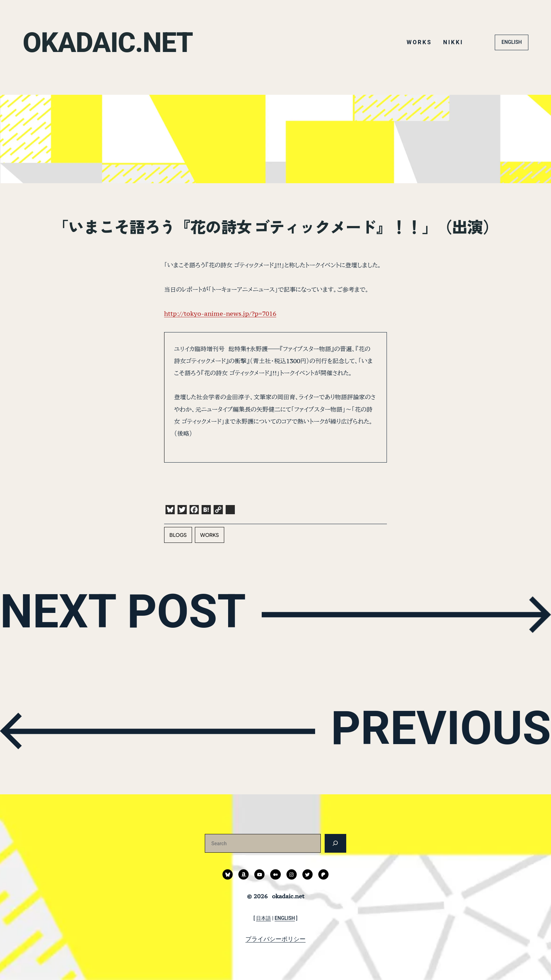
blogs (178, 535)
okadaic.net (110, 42)
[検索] (335, 843)
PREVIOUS (438, 730)
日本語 (263, 918)
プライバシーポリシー (275, 939)
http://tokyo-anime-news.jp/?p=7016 (220, 314)
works (210, 535)
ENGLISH (512, 42)
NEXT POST (127, 613)
